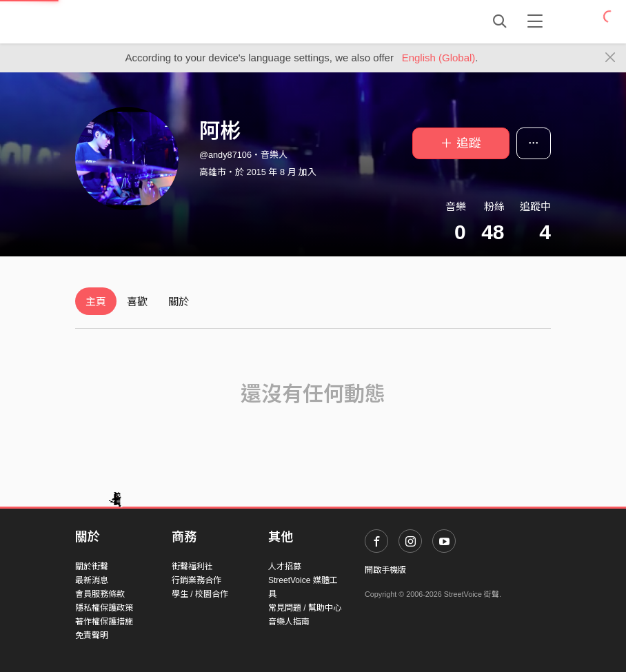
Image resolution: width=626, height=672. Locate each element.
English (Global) (439, 58)
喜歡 (137, 302)
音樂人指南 (289, 622)
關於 (179, 302)
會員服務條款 (100, 594)
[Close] (610, 58)
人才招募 (285, 567)
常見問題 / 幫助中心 (305, 608)
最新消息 (92, 580)
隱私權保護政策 (104, 608)
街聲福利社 (192, 567)
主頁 (96, 302)
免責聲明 (92, 635)
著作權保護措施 (104, 622)
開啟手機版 (385, 570)
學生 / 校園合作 (200, 594)
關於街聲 (92, 567)
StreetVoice (132, 21)
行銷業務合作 (196, 580)
